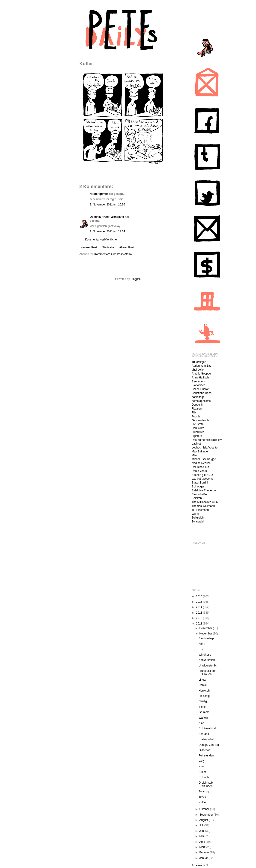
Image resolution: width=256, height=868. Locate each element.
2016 (199, 596)
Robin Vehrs (199, 471)
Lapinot (196, 444)
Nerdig (203, 701)
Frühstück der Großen (207, 673)
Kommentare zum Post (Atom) (113, 254)
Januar (204, 858)
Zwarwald (198, 522)
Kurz (201, 766)
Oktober (205, 809)
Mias (195, 455)
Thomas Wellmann (203, 506)
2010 (199, 865)
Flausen (197, 409)
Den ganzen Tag (209, 745)
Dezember (206, 628)
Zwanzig (204, 791)
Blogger (135, 279)
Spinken (197, 498)
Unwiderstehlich (208, 666)
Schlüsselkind (207, 728)
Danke (203, 685)
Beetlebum (198, 381)
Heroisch (204, 691)
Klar (201, 723)
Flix (194, 413)
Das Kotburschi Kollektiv (207, 440)
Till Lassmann (200, 510)
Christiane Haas (202, 393)
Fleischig (204, 696)
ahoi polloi (198, 370)
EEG (201, 649)
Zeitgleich (198, 518)
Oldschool (205, 750)
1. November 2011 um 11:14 (107, 231)
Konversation (207, 660)
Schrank (204, 734)
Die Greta (198, 424)
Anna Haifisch (200, 378)
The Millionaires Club (205, 502)
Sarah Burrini (200, 483)
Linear (202, 680)
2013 (199, 613)
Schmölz (204, 777)
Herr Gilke (198, 428)
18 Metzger (199, 362)
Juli (202, 825)
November (206, 634)
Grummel (204, 712)
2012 (199, 618)
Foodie (196, 416)
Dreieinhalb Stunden (206, 784)
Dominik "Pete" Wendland (107, 217)
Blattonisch (199, 385)
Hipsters (197, 436)
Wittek (196, 514)
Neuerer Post (89, 247)
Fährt (202, 644)
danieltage (198, 397)
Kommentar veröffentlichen (102, 240)
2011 (199, 624)
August (204, 820)
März (203, 847)
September (206, 815)
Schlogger (198, 487)
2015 (199, 602)
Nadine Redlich (201, 463)
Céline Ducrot (200, 389)
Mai (202, 836)
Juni (202, 831)
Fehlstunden (206, 756)
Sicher (202, 707)
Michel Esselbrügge (204, 459)
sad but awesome (203, 479)
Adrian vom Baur (202, 366)
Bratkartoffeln (207, 739)
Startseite (108, 247)
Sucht (202, 772)
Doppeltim (198, 405)
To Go (202, 797)
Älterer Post (127, 247)
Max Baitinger (200, 452)
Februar (204, 852)
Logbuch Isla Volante (205, 448)
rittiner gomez (99, 194)
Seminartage (206, 638)
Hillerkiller (198, 432)
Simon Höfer (200, 494)
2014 (199, 607)
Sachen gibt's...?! (202, 475)
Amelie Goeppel (202, 374)
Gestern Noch (200, 420)
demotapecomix (202, 401)
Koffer (202, 802)
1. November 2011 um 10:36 (107, 205)
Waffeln (203, 718)
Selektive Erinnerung (205, 490)
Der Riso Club (201, 467)
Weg (201, 761)
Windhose (205, 655)
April (202, 842)
